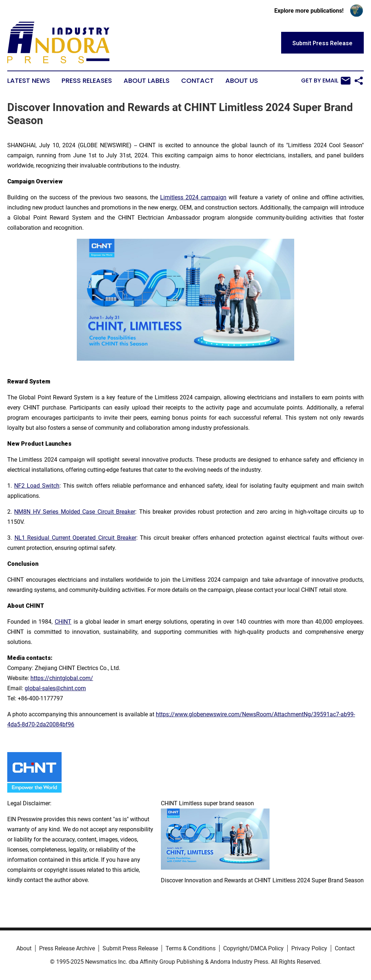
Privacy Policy (309, 948)
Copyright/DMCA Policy (253, 948)
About (24, 948)
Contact (197, 81)
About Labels (147, 81)
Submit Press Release (130, 948)
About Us (242, 81)
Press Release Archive (67, 948)
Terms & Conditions (191, 948)
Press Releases (87, 81)
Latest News (29, 81)
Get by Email (326, 81)
